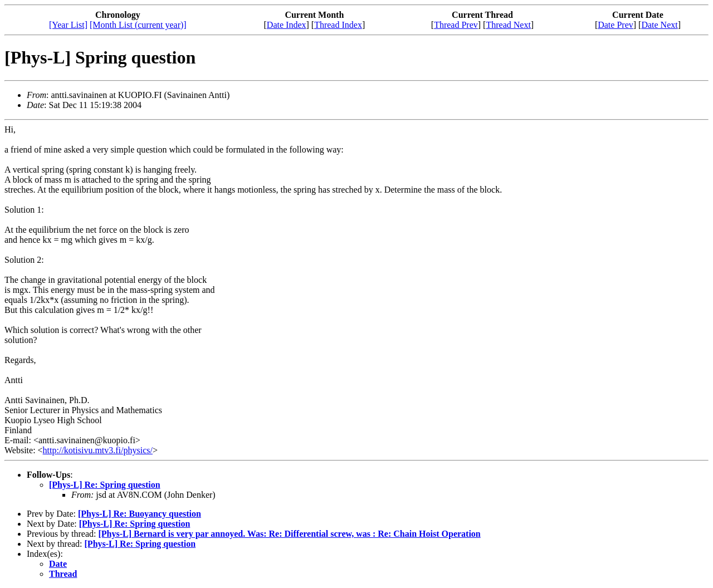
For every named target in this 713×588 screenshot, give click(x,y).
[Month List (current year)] (138, 25)
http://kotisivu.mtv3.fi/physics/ (98, 450)
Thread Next (508, 25)
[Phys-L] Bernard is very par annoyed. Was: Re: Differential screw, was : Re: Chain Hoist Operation (289, 534)
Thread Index (338, 25)
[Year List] (68, 25)
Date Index (287, 25)
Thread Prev (456, 25)
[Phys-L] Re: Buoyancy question (140, 514)
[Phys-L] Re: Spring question (105, 485)
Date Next (659, 25)
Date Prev (616, 25)
